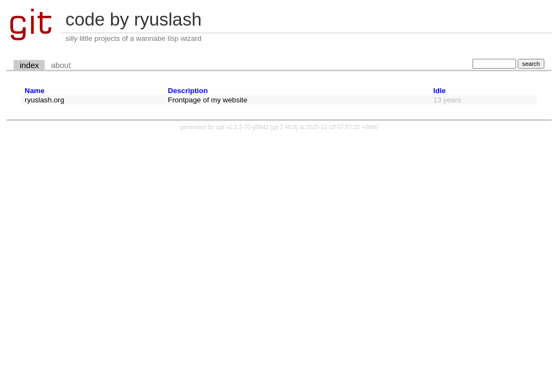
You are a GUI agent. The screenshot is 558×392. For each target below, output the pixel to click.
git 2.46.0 (284, 127)
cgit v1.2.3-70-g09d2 (242, 127)
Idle (439, 91)
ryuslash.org (44, 100)
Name (34, 91)
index (29, 65)
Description (188, 91)
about (61, 65)
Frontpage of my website (208, 100)
